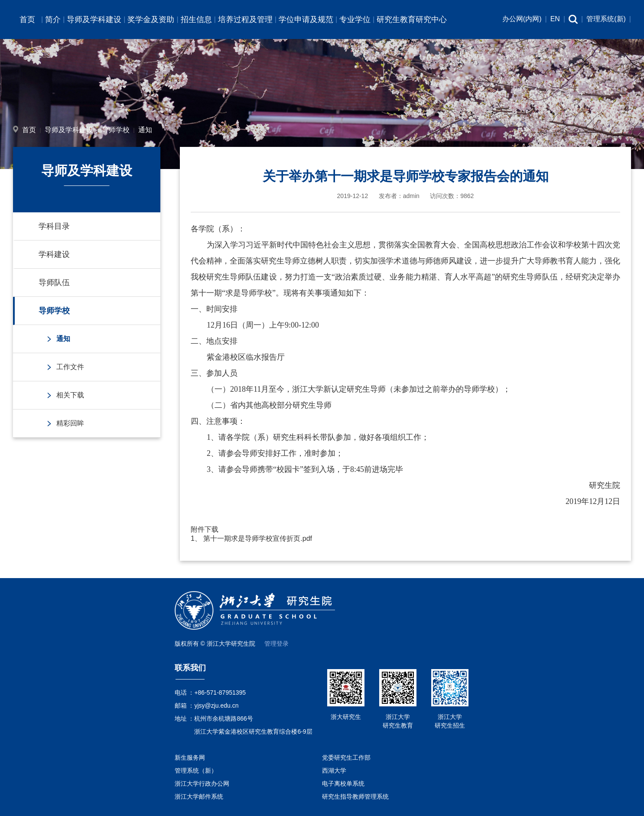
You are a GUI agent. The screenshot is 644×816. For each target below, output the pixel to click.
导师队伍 (54, 283)
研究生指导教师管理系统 (355, 796)
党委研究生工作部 (346, 757)
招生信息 (196, 20)
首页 (27, 20)
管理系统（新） (196, 770)
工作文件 (70, 367)
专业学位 (355, 20)
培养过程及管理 (245, 20)
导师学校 (116, 130)
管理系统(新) (606, 19)
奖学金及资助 (151, 20)
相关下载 (70, 395)
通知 (145, 130)
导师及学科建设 (94, 20)
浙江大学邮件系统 (199, 796)
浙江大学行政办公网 (202, 783)
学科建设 (54, 254)
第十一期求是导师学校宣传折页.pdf (258, 538)
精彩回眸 (70, 423)
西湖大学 (334, 770)
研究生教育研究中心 (412, 20)
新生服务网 (190, 757)
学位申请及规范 (306, 20)
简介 (53, 20)
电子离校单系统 (343, 783)
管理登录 (276, 644)
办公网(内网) (522, 19)
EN (555, 19)
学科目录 (54, 226)
